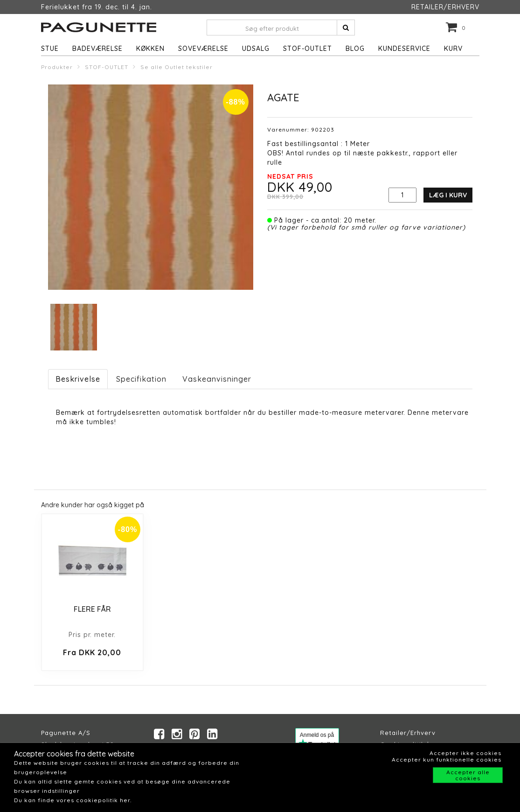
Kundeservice (404, 49)
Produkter (57, 67)
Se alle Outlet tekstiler (177, 67)
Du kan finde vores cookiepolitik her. (73, 800)
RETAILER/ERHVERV (445, 7)
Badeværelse (97, 49)
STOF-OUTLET (308, 49)
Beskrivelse (78, 379)
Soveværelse (203, 49)
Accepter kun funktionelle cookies (447, 759)
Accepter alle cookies (468, 775)
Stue (50, 49)
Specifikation (141, 379)
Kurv (453, 49)
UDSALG (256, 49)
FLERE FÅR (92, 609)
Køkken (150, 49)
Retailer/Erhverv (408, 733)
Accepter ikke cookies (465, 753)
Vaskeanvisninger (217, 379)
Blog (355, 49)
